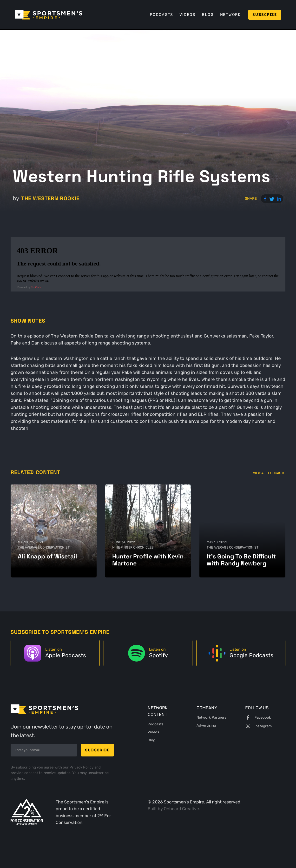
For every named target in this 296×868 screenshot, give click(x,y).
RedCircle (36, 287)
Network (230, 15)
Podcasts (161, 15)
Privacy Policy (82, 767)
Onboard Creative (181, 809)
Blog (208, 15)
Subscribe (265, 15)
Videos (187, 15)
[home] (49, 15)
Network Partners (211, 717)
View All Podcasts (269, 473)
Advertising (206, 725)
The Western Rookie (50, 198)
